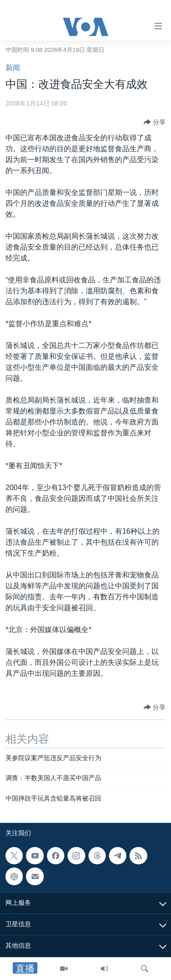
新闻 (13, 68)
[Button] (155, 122)
